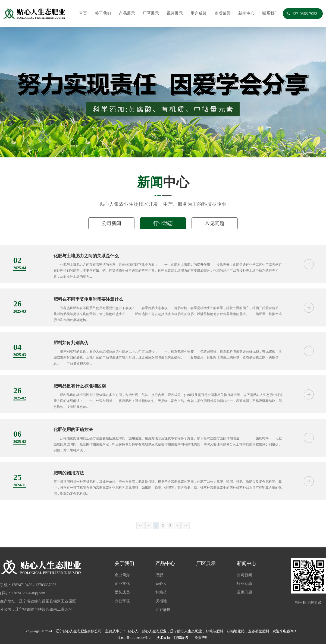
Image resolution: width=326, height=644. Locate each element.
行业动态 (163, 223)
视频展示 (175, 13)
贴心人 (161, 584)
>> (186, 525)
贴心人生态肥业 (154, 631)
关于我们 (103, 13)
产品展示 (127, 13)
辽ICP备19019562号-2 (134, 638)
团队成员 (122, 592)
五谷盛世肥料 (259, 631)
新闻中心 (246, 13)
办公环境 (122, 601)
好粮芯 (161, 592)
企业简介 (122, 575)
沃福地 (161, 601)
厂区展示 (151, 13)
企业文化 (122, 584)
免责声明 (202, 638)
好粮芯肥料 (214, 631)
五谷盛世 (163, 610)
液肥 (159, 575)
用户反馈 (199, 13)
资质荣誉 (222, 13)
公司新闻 (111, 223)
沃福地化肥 (236, 631)
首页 (83, 13)
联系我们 (270, 13)
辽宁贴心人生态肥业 (186, 631)
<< (141, 525)
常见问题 (215, 223)
